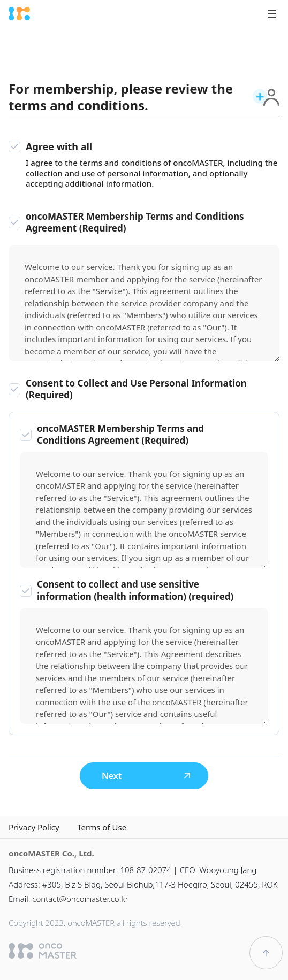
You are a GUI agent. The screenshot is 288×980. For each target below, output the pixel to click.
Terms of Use (102, 827)
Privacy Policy (34, 827)
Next (147, 776)
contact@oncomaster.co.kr (80, 899)
